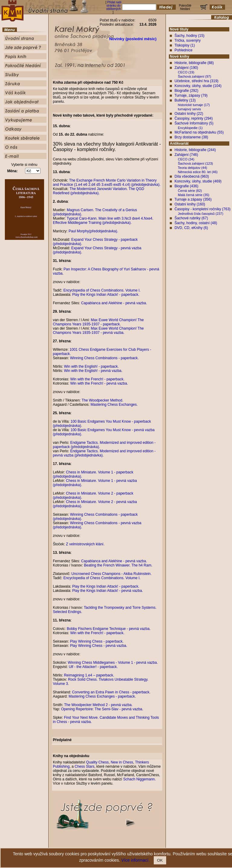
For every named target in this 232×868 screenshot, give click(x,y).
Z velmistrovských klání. (85, 544)
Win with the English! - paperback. (91, 366)
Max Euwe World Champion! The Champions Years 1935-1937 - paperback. (98, 322)
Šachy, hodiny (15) (190, 36)
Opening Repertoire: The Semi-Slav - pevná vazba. (102, 709)
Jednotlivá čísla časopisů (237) (201, 214)
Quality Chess (97, 762)
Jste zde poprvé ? (90, 845)
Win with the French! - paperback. (97, 379)
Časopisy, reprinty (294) (194, 118)
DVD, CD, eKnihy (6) (191, 228)
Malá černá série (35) (194, 195)
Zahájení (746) (186, 155)
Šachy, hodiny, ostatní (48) (196, 223)
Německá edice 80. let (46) (198, 172)
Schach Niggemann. (140, 779)
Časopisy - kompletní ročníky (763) (203, 209)
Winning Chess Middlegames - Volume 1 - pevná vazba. (113, 663)
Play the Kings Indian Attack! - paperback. (106, 295)
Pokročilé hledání (134, 845)
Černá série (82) (190, 191)
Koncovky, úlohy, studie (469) (198, 181)
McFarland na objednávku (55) (199, 132)
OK (160, 860)
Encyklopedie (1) (190, 128)
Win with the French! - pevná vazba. (99, 383)
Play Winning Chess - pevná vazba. (99, 646)
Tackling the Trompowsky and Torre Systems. (120, 608)
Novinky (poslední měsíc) (133, 39)
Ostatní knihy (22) (189, 114)
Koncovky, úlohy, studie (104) (198, 86)
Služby (153, 845)
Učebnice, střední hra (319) (197, 81)
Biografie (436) (187, 186)
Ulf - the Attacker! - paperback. (93, 667)
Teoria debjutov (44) (193, 168)
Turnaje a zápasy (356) (193, 199)
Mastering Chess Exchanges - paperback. (102, 696)
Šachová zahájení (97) (195, 76)
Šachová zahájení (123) (195, 163)
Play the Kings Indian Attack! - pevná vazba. (108, 591)
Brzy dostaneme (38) (191, 137)
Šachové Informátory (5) (194, 123)
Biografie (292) (187, 91)
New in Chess (122, 762)
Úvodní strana (66, 845)
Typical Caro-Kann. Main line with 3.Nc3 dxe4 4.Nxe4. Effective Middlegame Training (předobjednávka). (103, 221)
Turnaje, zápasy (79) (191, 95)
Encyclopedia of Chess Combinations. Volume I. (102, 290)
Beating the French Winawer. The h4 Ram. (118, 565)
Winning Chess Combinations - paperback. (104, 358)
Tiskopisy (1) (185, 45)
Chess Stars (84, 766)
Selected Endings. (68, 612)
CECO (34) (186, 159)
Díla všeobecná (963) (192, 176)
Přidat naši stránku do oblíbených (114, 6)
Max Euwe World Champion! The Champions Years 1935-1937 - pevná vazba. (98, 331)
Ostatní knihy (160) (190, 204)
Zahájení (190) (186, 68)
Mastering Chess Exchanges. (114, 405)
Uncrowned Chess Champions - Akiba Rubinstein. (111, 574)
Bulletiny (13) (185, 100)
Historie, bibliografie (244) (195, 150)
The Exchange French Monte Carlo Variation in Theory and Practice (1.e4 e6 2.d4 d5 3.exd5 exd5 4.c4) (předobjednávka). (107, 182)
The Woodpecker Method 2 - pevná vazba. (98, 705)
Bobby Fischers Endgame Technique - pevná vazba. (109, 629)
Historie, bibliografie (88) (194, 63)
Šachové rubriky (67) (191, 218)
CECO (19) (186, 72)
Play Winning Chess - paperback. (97, 641)
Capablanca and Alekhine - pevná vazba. (114, 303)
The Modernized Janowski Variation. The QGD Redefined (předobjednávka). (98, 191)
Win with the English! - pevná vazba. (93, 371)
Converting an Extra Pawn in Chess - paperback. (111, 692)
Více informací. (135, 860)
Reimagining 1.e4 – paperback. (89, 675)
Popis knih (112, 845)
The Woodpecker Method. (102, 400)
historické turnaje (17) (194, 105)
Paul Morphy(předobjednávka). (93, 231)
